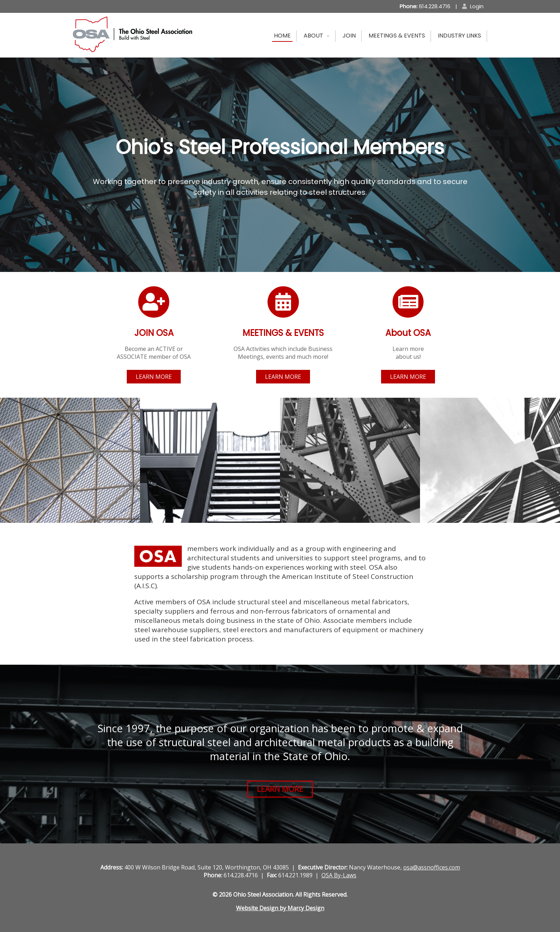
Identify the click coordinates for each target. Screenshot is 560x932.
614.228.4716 (425, 6)
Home (282, 36)
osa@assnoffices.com (432, 867)
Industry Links (459, 36)
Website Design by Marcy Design (280, 908)
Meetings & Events (397, 36)
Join (349, 36)
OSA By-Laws (339, 875)
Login (473, 6)
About (313, 36)
